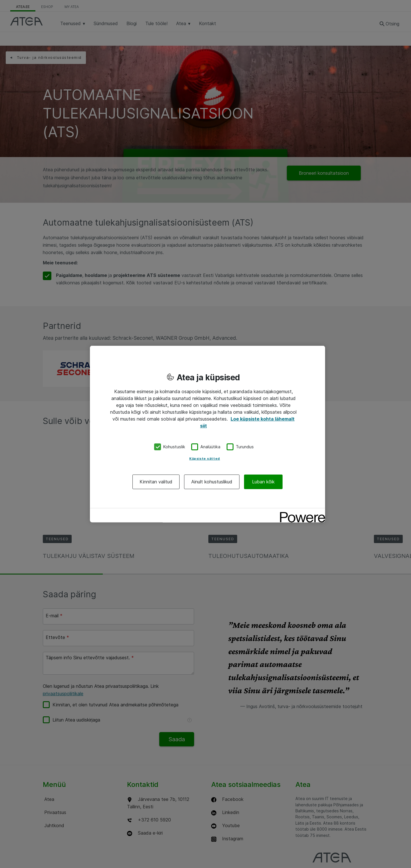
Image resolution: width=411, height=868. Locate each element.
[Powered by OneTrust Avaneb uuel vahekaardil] (301, 513)
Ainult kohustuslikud (212, 481)
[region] (207, 434)
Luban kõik (263, 481)
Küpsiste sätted (205, 458)
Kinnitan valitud (156, 481)
